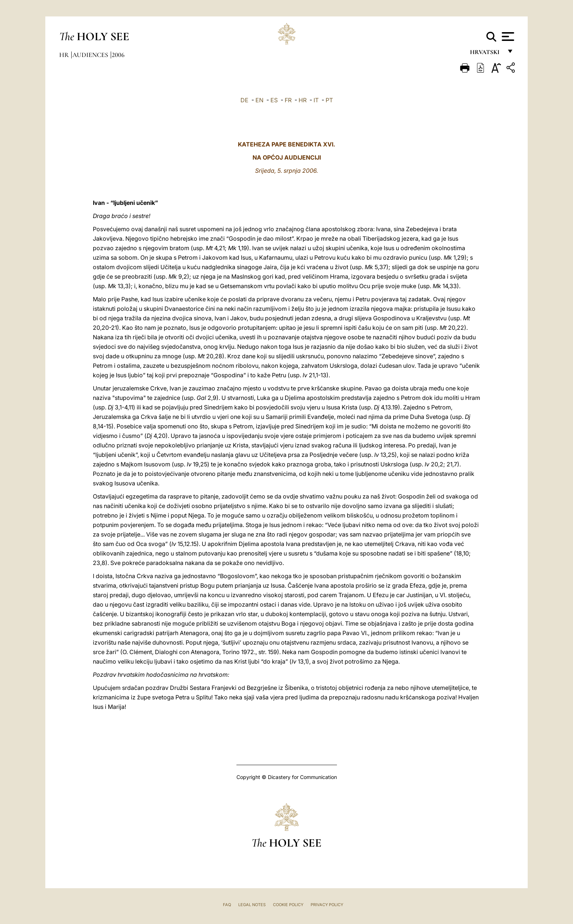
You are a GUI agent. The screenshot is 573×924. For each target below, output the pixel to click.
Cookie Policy (288, 905)
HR (303, 100)
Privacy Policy (327, 905)
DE (244, 100)
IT (316, 100)
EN (259, 100)
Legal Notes (252, 905)
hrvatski (486, 54)
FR (288, 100)
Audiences (91, 55)
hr (65, 55)
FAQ (227, 905)
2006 (118, 55)
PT (329, 100)
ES (274, 100)
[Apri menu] (507, 37)
